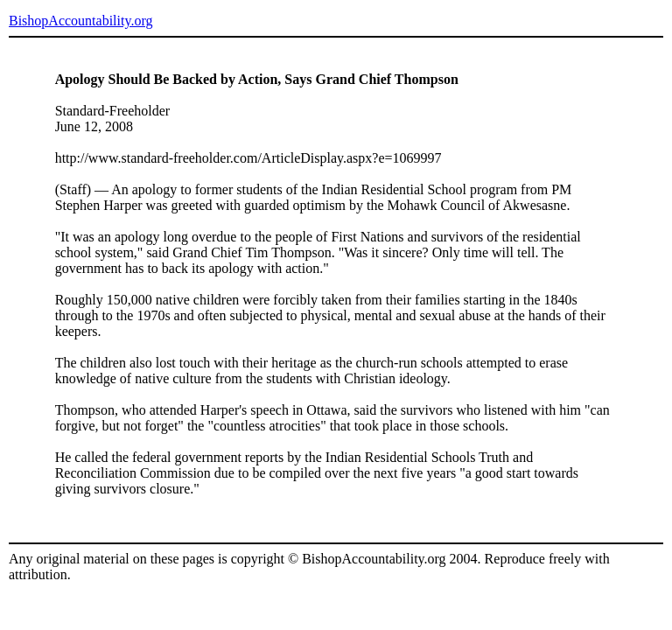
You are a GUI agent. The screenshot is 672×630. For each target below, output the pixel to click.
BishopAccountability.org (80, 21)
